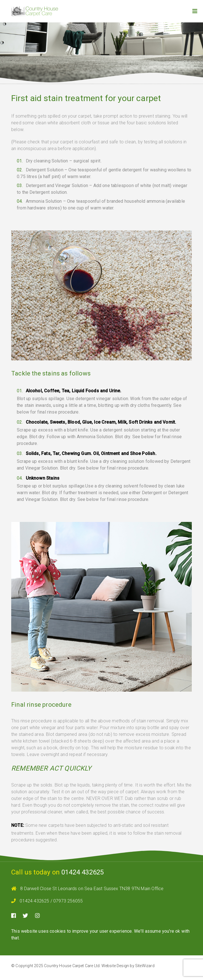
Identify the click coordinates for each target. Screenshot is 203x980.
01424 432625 (83, 872)
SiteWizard (145, 966)
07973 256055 (68, 901)
